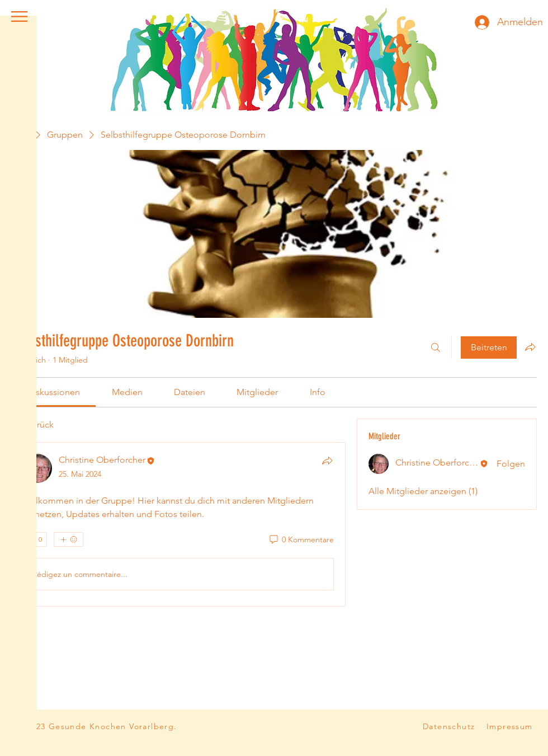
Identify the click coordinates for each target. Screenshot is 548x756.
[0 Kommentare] (301, 540)
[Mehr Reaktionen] (68, 539)
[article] (178, 524)
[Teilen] (327, 461)
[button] (19, 17)
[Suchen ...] (436, 348)
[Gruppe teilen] (530, 347)
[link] (53, 392)
